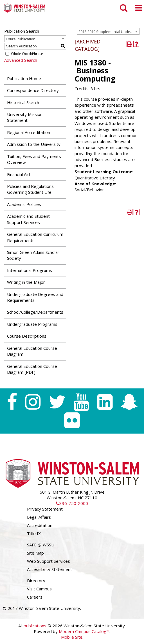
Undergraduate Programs (32, 324)
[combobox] (108, 31)
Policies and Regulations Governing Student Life (30, 189)
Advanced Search (21, 60)
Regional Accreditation (29, 132)
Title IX (34, 533)
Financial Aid (18, 174)
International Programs (30, 270)
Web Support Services (49, 561)
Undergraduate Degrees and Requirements (35, 297)
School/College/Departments (35, 312)
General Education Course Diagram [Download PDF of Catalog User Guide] (32, 351)
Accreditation (40, 525)
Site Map (35, 553)
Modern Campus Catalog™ (84, 631)
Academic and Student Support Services (28, 219)
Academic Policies (24, 204)
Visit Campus (39, 589)
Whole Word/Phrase (27, 54)
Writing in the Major (26, 282)
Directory (36, 581)
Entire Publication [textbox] (21, 39)
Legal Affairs (39, 517)
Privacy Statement (45, 509)
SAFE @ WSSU (41, 545)
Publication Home (24, 78)
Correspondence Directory (33, 90)
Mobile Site (72, 637)
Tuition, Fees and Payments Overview (34, 159)
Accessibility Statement (49, 569)
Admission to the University (34, 144)
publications (35, 626)
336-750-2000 (72, 503)
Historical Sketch (23, 102)
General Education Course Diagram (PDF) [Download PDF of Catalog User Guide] (32, 369)
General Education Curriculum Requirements (35, 237)
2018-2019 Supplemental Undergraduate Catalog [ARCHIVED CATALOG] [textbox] (109, 32)
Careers (35, 597)
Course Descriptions (27, 336)
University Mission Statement (25, 117)
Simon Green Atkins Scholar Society (33, 255)
